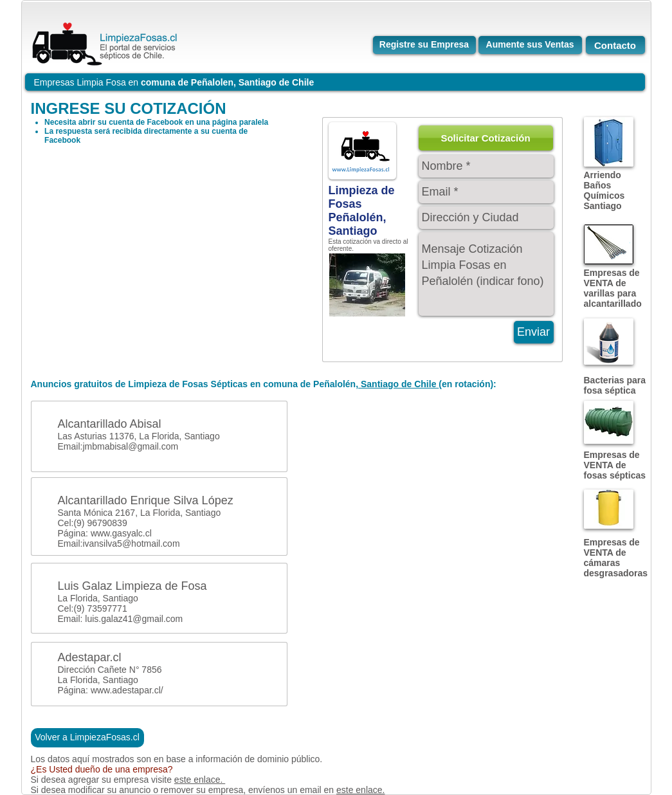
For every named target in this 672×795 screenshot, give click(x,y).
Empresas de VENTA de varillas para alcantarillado (613, 288)
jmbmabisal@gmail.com (130, 446)
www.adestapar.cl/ (127, 690)
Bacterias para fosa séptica (615, 385)
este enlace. (200, 780)
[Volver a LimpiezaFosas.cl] (87, 738)
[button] (486, 138)
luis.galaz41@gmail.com (134, 619)
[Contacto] (615, 45)
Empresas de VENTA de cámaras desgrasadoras (616, 558)
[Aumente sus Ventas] (530, 45)
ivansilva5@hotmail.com (131, 544)
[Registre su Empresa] (424, 45)
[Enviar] (534, 332)
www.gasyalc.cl (121, 533)
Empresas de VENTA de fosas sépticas (615, 465)
